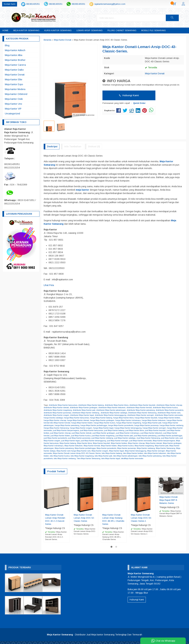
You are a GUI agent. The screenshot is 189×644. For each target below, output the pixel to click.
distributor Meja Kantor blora (117, 405)
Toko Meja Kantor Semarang (146, 458)
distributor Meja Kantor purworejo (67, 413)
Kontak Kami (10, 4)
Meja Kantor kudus (173, 446)
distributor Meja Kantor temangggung (122, 415)
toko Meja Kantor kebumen (73, 456)
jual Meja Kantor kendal (78, 436)
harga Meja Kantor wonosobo (81, 431)
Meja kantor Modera (15, 89)
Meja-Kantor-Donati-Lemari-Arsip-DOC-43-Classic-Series (130, 453)
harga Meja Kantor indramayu (147, 420)
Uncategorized (12, 114)
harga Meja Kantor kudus (131, 423)
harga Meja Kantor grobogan (121, 420)
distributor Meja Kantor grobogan (91, 408)
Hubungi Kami (129, 95)
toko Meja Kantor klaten (95, 456)
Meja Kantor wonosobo (95, 453)
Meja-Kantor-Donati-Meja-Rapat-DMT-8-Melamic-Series (169, 503)
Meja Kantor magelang (54, 448)
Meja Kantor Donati (155, 73)
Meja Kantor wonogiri (76, 453)
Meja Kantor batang (112, 443)
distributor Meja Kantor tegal (93, 415)
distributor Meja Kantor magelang (64, 410)
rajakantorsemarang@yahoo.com (110, 4)
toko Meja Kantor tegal (168, 458)
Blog (7, 45)
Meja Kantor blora (129, 443)
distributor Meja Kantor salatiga (124, 413)
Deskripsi (52, 146)
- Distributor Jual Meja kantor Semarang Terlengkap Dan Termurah (94, 637)
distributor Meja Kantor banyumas (63, 405)
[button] (179, 18)
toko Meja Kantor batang (166, 453)
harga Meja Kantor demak (96, 420)
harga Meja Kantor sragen (116, 428)
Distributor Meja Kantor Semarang (153, 413)
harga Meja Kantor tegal (139, 428)
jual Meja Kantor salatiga (168, 438)
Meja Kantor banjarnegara (70, 443)
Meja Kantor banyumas (93, 443)
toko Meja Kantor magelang (139, 456)
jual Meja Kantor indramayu (171, 433)
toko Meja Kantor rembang (121, 458)
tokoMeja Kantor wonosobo (55, 461)
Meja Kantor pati (71, 448)
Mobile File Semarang (154, 30)
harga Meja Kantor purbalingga (121, 425)
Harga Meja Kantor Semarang (91, 428)
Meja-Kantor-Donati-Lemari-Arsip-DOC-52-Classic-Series (84, 521)
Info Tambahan (73, 146)
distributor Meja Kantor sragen (67, 415)
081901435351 (33, 4)
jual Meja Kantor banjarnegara (107, 431)
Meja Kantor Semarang (26, 30)
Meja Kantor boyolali (146, 443)
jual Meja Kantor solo (73, 441)
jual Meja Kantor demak (124, 433)
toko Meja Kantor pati (161, 456)
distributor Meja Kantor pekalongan (118, 410)
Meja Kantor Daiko (14, 70)
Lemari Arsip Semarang (90, 30)
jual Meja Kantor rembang (145, 438)
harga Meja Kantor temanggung (164, 428)
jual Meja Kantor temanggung (138, 441)
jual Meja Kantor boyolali (59, 433)
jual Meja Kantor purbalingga (72, 438)
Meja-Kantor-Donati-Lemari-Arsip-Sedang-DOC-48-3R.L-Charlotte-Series (114, 522)
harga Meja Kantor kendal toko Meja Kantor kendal (75, 423)
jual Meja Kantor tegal (115, 441)
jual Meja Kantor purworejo (122, 438)
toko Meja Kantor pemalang (73, 458)
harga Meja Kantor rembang (65, 428)
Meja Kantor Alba (14, 55)
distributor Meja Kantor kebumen (120, 408)
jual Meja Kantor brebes (81, 433)
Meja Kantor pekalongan (90, 448)
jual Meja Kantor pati (164, 436)
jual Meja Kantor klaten (99, 436)
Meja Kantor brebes (164, 443)
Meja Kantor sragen (155, 451)
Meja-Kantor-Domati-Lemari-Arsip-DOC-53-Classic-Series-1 (141, 521)
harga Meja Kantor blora (139, 418)
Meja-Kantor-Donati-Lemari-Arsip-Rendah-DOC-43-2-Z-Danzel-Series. (55, 522)
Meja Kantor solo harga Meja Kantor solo (128, 451)
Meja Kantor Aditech (15, 50)
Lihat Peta (49, 285)
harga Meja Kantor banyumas (92, 418)
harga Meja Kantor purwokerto (148, 425)
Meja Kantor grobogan (78, 446)
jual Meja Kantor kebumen (55, 436)
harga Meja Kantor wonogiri (56, 431)
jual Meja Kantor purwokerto (97, 438)
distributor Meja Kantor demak (64, 408)
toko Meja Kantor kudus (116, 456)
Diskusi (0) (94, 146)
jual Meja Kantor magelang (142, 436)
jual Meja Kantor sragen (94, 441)
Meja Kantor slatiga (102, 451)
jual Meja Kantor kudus (120, 436)
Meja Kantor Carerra (15, 65)
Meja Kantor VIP (13, 109)
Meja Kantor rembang (62, 451)
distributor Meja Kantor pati (91, 410)
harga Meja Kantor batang (117, 418)
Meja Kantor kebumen (119, 446)
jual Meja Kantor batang (156, 431)
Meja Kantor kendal (138, 446)
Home (5, 30)
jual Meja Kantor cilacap (103, 433)
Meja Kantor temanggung (55, 453)
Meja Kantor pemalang (111, 448)
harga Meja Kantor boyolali (162, 418)
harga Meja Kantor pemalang (94, 425)
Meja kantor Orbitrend (16, 94)
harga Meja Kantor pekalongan (67, 425)
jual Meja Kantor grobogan (147, 433)
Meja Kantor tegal (172, 451)
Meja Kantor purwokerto (154, 448)
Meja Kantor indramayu (99, 446)
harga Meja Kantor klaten (108, 423)
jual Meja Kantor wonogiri (163, 441)
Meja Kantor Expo (14, 84)
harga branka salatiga (69, 418)
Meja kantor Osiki (14, 99)
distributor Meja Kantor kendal (148, 408)
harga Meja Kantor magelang (156, 423)
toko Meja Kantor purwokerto (97, 458)
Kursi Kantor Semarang (58, 30)
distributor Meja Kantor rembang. (96, 413)
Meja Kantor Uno (13, 104)
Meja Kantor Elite (14, 79)
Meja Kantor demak (59, 446)
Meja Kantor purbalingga (132, 448)
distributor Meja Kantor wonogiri (153, 415)
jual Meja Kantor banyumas (133, 431)
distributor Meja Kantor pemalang (149, 410)
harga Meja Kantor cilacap (73, 420)
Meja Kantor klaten (155, 446)
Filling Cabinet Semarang (122, 30)
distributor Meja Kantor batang (91, 405)
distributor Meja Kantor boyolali (144, 405)
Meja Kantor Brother (15, 60)
